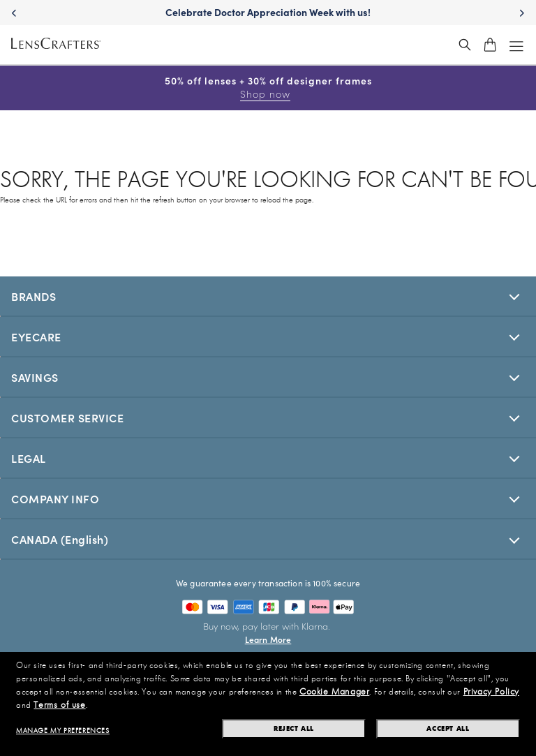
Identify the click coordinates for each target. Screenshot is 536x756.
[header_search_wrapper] (465, 45)
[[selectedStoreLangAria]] (268, 539)
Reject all (294, 728)
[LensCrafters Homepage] (56, 45)
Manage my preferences (63, 731)
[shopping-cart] (490, 45)
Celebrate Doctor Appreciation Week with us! (268, 12)
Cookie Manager (334, 692)
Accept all (448, 728)
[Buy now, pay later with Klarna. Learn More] (268, 632)
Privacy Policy (491, 692)
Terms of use (59, 705)
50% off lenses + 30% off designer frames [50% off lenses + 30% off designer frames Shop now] (268, 88)
